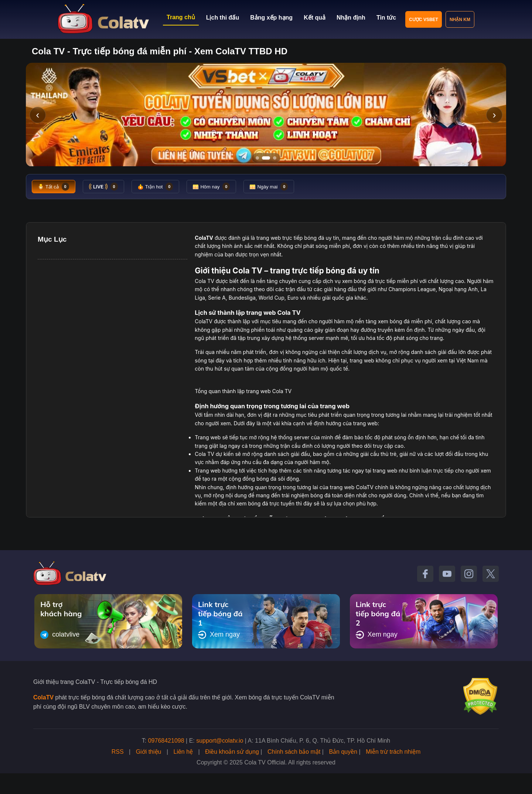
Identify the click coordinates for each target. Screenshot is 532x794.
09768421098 (166, 741)
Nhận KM (460, 20)
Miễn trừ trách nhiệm (393, 752)
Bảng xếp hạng (271, 18)
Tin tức (386, 18)
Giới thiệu (149, 752)
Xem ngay (219, 635)
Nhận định (351, 18)
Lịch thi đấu (223, 18)
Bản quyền (343, 752)
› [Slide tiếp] (494, 115)
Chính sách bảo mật (294, 752)
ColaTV (43, 697)
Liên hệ (183, 752)
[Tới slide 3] (275, 158)
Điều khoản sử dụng (232, 752)
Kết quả (315, 18)
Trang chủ (181, 17)
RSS (118, 752)
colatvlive (60, 635)
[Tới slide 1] (257, 158)
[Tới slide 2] (266, 158)
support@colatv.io (220, 741)
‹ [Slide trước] (37, 115)
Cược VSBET (424, 20)
